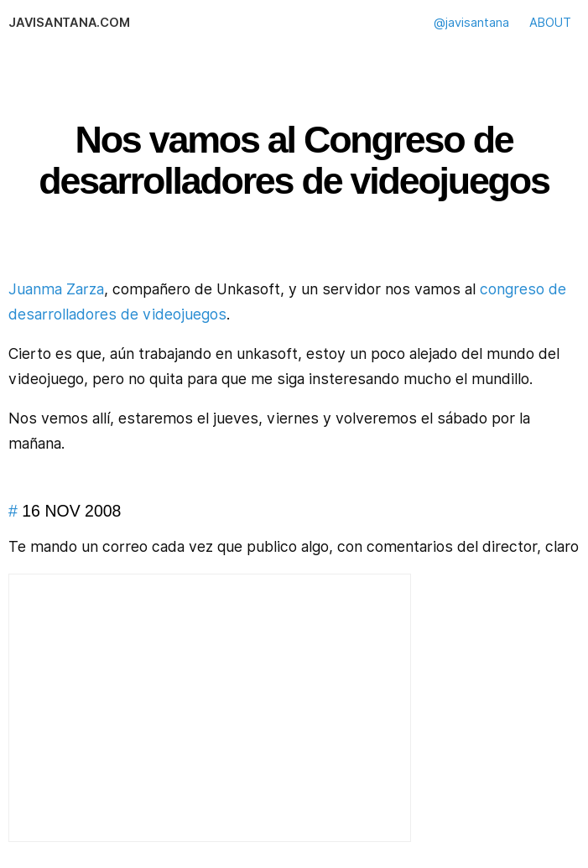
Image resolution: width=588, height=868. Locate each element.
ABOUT (550, 22)
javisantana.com (69, 22)
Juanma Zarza (56, 289)
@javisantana (471, 22)
